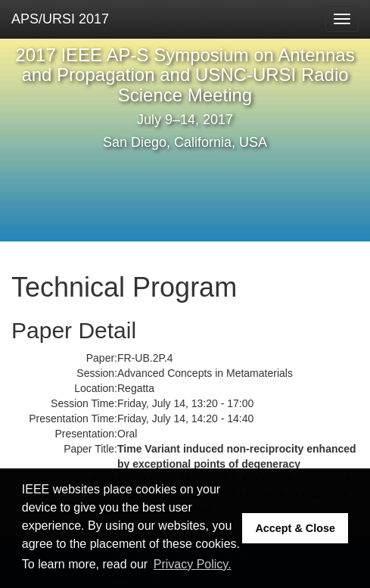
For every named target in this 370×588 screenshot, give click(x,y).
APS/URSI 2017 (60, 19)
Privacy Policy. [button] (193, 564)
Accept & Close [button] (295, 528)
